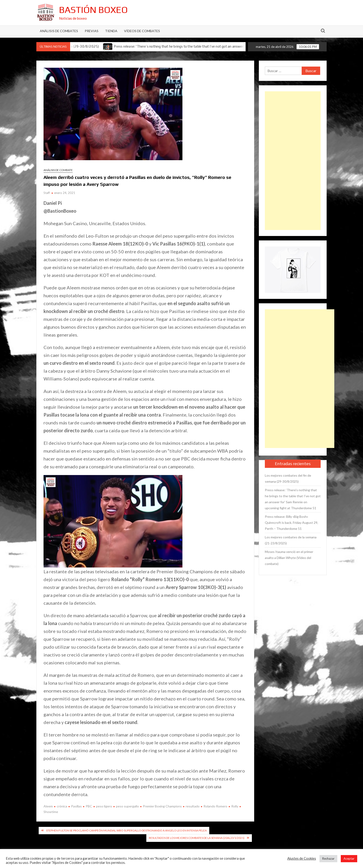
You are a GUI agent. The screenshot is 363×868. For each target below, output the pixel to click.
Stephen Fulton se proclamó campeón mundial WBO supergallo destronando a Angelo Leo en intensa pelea (126, 830)
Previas (92, 31)
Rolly (235, 806)
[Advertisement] (293, 161)
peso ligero (104, 806)
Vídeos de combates (142, 31)
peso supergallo (127, 806)
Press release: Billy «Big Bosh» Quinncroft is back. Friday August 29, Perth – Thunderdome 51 (291, 523)
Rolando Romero (215, 806)
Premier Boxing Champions (162, 806)
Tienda (111, 31)
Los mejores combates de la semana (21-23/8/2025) (291, 540)
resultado (193, 806)
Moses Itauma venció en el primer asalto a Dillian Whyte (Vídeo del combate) (289, 558)
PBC (89, 806)
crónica (62, 806)
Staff (47, 193)
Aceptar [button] (349, 859)
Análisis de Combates (59, 31)
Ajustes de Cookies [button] (302, 858)
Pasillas (76, 806)
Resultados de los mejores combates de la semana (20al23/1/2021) (197, 838)
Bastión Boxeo (93, 10)
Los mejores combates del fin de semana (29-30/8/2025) (288, 478)
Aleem (48, 806)
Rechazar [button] (328, 859)
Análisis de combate (58, 170)
